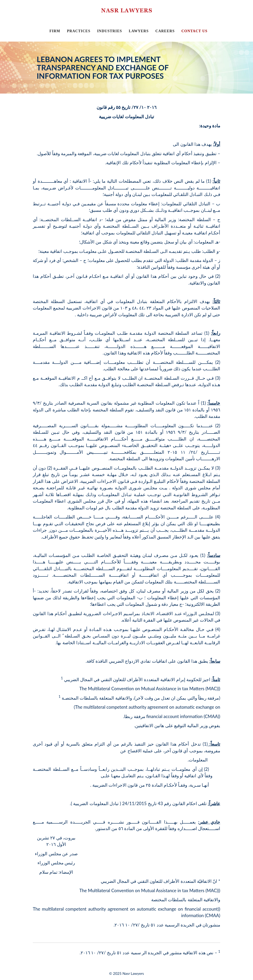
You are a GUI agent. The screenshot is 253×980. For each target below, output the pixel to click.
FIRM (55, 31)
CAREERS (165, 31)
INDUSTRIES (110, 31)
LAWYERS (139, 31)
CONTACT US (194, 31)
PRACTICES (79, 31)
